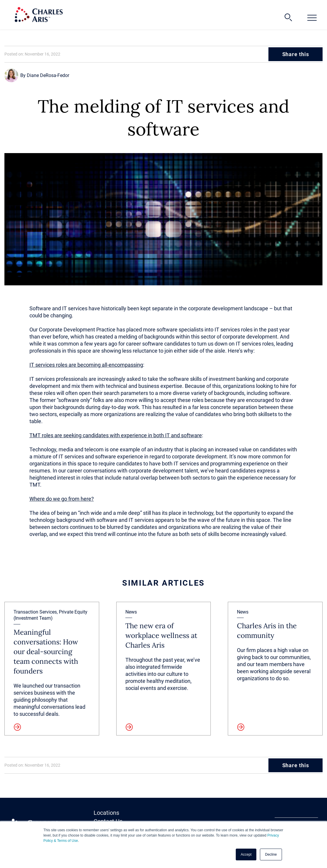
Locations (106, 813)
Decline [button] (271, 854)
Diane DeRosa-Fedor (48, 75)
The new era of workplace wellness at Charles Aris (161, 635)
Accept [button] (246, 854)
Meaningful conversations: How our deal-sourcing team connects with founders (46, 652)
